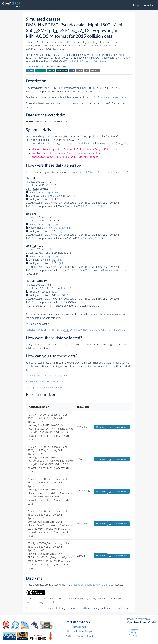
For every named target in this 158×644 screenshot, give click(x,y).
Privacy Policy (75, 631)
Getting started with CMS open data (46, 388)
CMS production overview (106, 172)
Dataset (30, 70)
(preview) (53, 192)
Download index (118, 427)
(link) (73, 196)
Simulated (41, 70)
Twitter (81, 636)
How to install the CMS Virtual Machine (47, 382)
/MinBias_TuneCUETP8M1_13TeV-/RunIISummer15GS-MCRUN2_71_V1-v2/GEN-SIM (76, 330)
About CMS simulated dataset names (107, 97)
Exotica (51, 70)
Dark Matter (62, 70)
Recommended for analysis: (47, 136)
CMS (72, 70)
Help (88, 631)
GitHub (70, 636)
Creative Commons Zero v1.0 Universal (93, 585)
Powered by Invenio (138, 619)
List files (100, 427)
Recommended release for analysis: (45, 140)
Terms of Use (79, 627)
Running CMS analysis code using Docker (48, 376)
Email (90, 636)
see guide (122, 143)
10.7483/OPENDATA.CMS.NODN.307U (85, 61)
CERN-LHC (95, 70)
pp (87, 70)
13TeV (80, 70)
